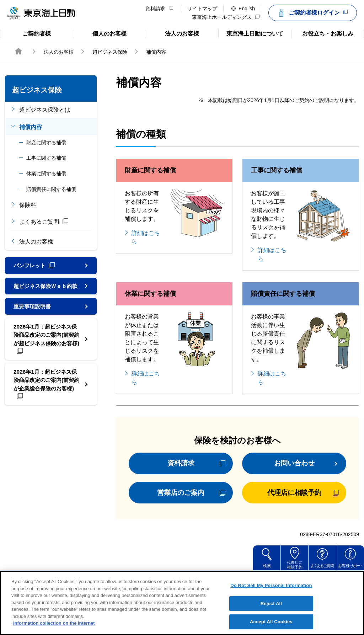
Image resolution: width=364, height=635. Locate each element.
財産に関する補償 (46, 143)
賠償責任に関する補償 (51, 189)
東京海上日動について (251, 33)
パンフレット (35, 266)
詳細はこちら (146, 237)
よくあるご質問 (44, 222)
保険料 (28, 205)
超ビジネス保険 (110, 52)
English (243, 9)
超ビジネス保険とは (45, 110)
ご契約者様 (28, 33)
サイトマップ (202, 9)
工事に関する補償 (46, 158)
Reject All (271, 612)
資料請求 (159, 9)
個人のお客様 (100, 33)
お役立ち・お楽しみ (322, 33)
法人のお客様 (173, 33)
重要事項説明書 (33, 315)
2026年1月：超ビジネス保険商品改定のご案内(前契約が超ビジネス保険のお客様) (46, 349)
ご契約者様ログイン (312, 13)
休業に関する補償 (46, 174)
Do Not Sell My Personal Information (271, 594)
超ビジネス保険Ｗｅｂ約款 (45, 290)
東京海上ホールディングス (226, 17)
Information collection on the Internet (54, 632)
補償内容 (31, 127)
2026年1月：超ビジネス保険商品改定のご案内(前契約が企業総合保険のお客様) (46, 395)
